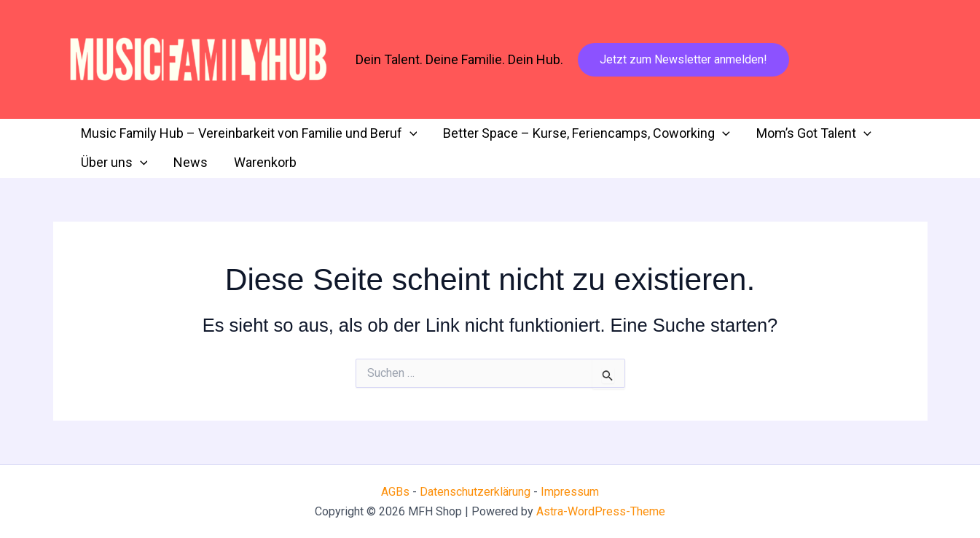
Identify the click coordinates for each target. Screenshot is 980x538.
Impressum (570, 492)
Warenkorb (265, 162)
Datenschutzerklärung (477, 492)
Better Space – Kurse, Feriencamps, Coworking (587, 133)
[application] (410, 133)
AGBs (395, 492)
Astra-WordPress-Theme (601, 511)
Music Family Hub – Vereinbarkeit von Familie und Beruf (249, 133)
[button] (683, 60)
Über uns (114, 163)
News (191, 162)
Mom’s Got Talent (814, 133)
